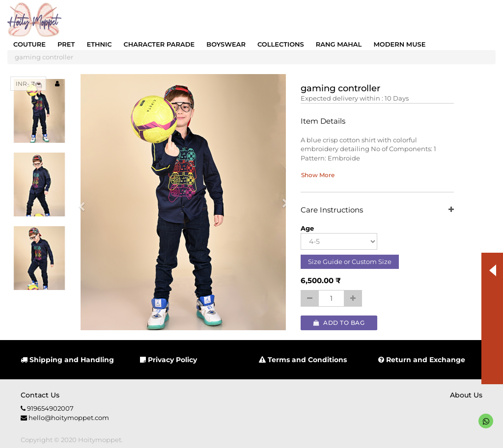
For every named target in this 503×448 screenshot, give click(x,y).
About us (466, 395)
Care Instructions (377, 210)
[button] (85, 202)
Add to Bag (339, 323)
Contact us (40, 395)
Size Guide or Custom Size (350, 262)
